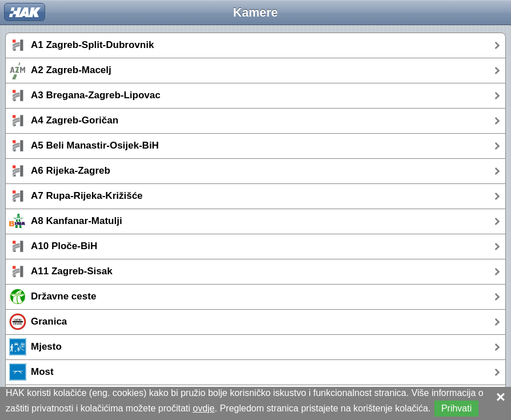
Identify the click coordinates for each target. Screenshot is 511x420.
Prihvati (456, 408)
